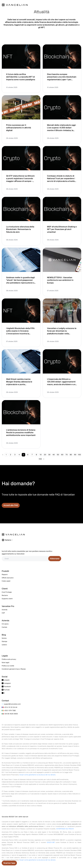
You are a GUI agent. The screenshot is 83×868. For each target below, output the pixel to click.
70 (67, 455)
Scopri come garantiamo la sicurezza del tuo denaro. (38, 775)
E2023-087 (51, 842)
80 (71, 455)
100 (79, 455)
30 (49, 455)
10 (41, 455)
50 (58, 455)
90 (75, 455)
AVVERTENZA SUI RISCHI (65, 829)
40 (54, 455)
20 (45, 455)
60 (62, 455)
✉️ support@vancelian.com (11, 704)
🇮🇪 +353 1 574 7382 (9, 710)
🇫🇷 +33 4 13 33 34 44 (9, 707)
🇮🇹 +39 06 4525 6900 (10, 714)
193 (40, 459)
